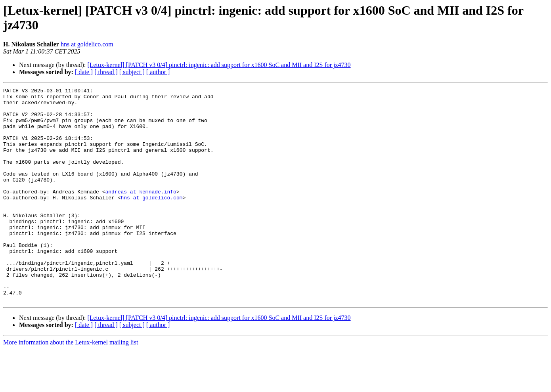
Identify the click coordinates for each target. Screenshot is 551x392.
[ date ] (84, 72)
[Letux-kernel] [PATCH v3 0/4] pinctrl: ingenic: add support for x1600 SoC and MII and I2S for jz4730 (219, 65)
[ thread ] (106, 72)
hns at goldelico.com (87, 44)
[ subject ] (132, 72)
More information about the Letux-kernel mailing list (71, 385)
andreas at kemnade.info (141, 213)
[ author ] (158, 72)
